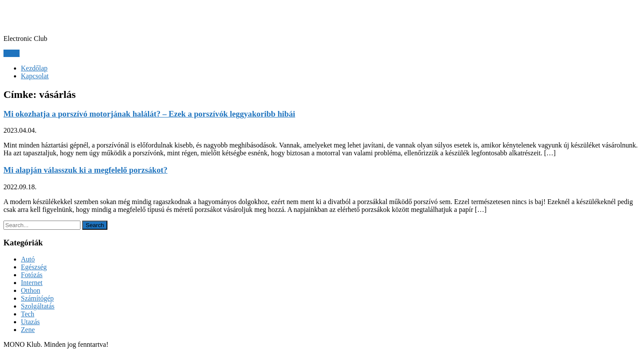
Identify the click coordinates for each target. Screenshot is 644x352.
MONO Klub (43, 17)
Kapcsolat (35, 76)
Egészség (34, 267)
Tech (28, 314)
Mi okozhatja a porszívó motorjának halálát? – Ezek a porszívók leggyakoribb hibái (149, 114)
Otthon (30, 290)
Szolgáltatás (38, 306)
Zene (28, 330)
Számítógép (37, 298)
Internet (32, 283)
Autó (28, 259)
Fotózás (32, 275)
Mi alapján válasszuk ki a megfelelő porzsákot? (85, 170)
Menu (12, 53)
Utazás (30, 322)
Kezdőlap (34, 68)
